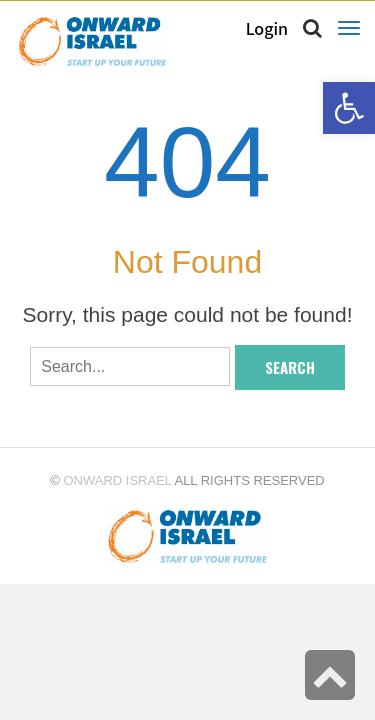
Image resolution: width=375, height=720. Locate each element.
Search (290, 367)
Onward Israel (117, 480)
